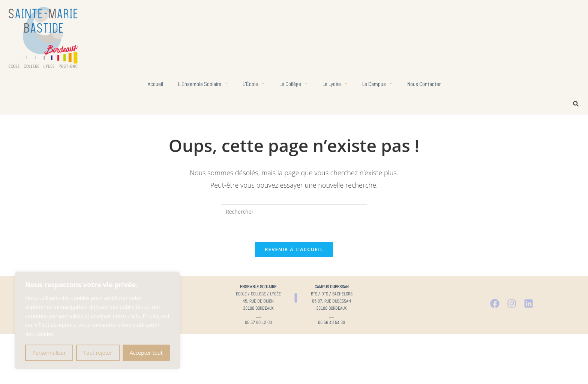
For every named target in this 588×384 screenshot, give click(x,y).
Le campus (377, 84)
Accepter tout (146, 353)
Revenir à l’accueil (294, 249)
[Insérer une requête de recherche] (294, 212)
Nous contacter (424, 84)
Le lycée (335, 84)
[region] (97, 321)
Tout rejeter (98, 353)
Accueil (155, 84)
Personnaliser (49, 353)
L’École (253, 84)
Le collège (293, 84)
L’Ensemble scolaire (203, 84)
